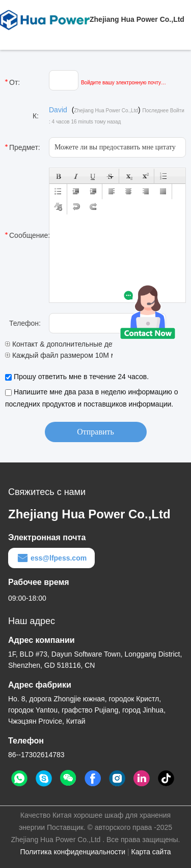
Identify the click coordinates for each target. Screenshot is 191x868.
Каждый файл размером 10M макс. (67, 355)
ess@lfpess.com (51, 558)
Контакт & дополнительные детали (66, 344)
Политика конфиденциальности (73, 852)
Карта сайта (151, 852)
